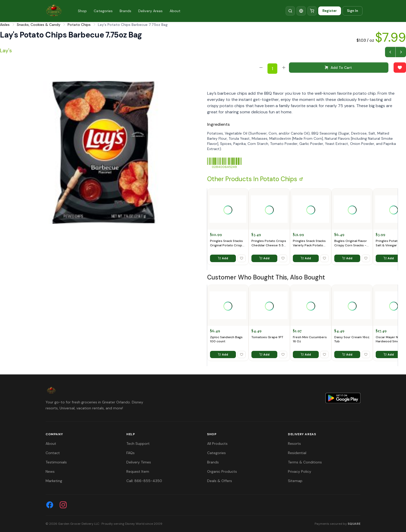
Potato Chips (79, 25)
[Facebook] (50, 505)
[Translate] (301, 11)
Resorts (294, 444)
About (175, 11)
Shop (82, 11)
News (50, 471)
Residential (297, 453)
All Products (217, 444)
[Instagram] (63, 505)
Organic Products (222, 471)
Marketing (54, 481)
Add (223, 258)
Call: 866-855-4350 (144, 481)
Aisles (5, 25)
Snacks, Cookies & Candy (39, 25)
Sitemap (295, 481)
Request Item (138, 471)
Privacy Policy (300, 471)
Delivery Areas (150, 11)
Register (330, 11)
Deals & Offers (220, 481)
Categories (103, 11)
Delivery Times (139, 462)
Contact (53, 453)
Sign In (353, 11)
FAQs (130, 453)
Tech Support (138, 444)
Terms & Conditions (305, 462)
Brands (125, 11)
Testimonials (56, 462)
